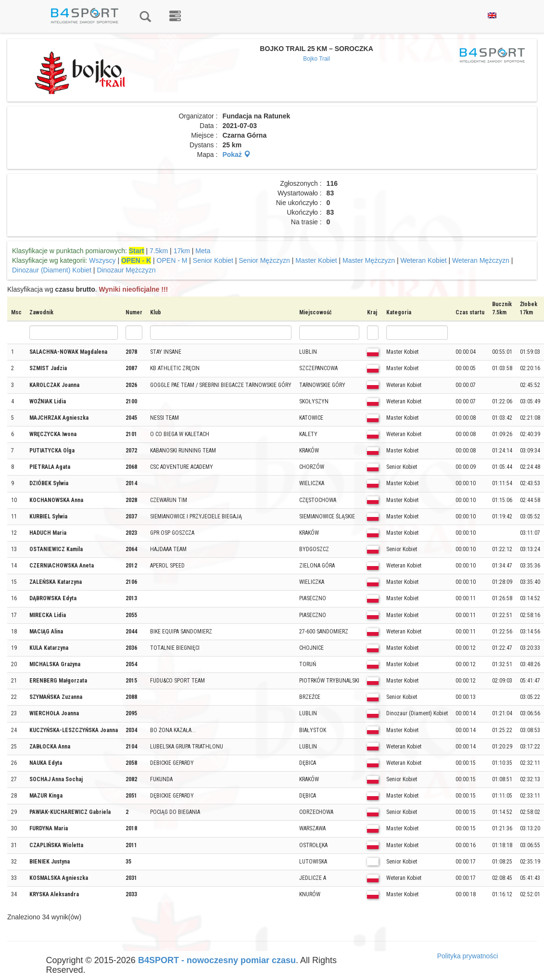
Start (137, 251)
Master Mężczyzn (369, 260)
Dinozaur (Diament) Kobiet (52, 270)
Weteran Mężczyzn (481, 260)
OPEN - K (136, 260)
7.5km (159, 251)
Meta (203, 251)
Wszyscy (102, 260)
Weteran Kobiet (423, 260)
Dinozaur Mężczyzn (126, 270)
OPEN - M (172, 260)
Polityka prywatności (468, 956)
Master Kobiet (316, 260)
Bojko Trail (316, 59)
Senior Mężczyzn (264, 260)
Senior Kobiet (213, 260)
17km (182, 251)
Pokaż (236, 155)
